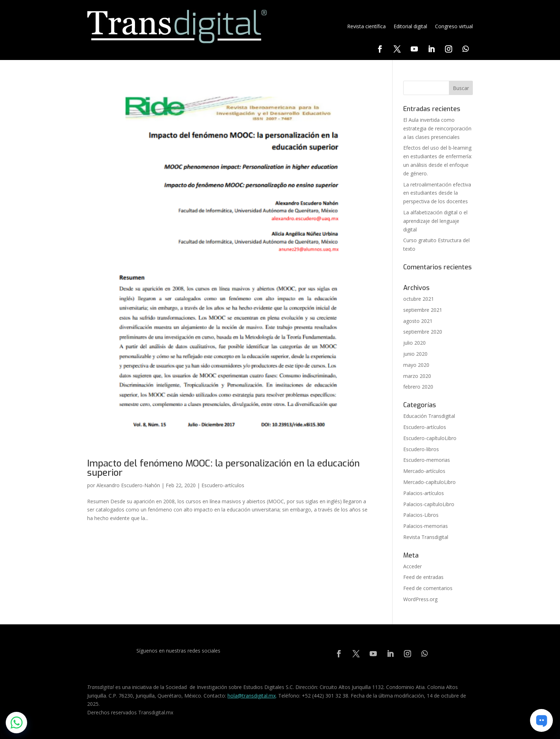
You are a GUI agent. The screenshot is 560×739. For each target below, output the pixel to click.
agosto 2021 (418, 321)
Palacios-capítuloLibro (429, 504)
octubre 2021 (419, 299)
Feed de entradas (423, 577)
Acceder (412, 566)
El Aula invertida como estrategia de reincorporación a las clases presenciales (437, 128)
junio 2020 (415, 354)
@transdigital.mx (257, 696)
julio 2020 (414, 343)
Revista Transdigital (426, 537)
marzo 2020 (417, 376)
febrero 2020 (418, 387)
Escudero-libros (421, 449)
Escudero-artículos (223, 485)
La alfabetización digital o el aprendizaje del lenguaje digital (435, 221)
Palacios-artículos (424, 493)
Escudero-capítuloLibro (430, 438)
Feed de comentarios (428, 588)
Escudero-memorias (427, 460)
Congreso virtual (454, 26)
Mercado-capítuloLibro (429, 482)
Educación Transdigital (429, 416)
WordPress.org (420, 599)
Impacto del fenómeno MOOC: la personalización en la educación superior (223, 468)
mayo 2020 (416, 365)
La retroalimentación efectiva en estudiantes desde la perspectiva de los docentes (437, 193)
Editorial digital (410, 26)
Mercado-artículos (424, 471)
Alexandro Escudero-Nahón (128, 485)
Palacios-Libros (421, 515)
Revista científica (366, 26)
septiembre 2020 (423, 332)
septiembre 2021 (423, 310)
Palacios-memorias (426, 526)
